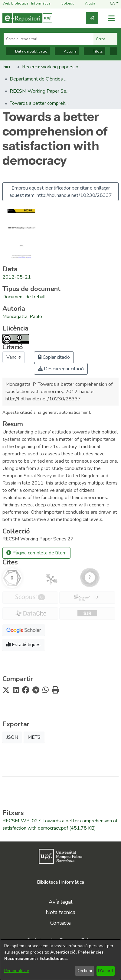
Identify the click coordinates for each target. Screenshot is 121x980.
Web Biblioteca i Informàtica (26, 3)
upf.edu (64, 3)
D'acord (105, 971)
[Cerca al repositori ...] (49, 39)
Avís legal (61, 902)
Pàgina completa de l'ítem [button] (36, 553)
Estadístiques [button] (23, 645)
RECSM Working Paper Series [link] (40, 91)
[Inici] (27, 18)
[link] (92, 18)
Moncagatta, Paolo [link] (22, 317)
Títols (95, 51)
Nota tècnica (60, 912)
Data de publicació (28, 51)
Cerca (105, 39)
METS (34, 737)
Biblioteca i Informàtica (60, 882)
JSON (12, 737)
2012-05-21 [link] (17, 277)
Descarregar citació (61, 369)
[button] (114, 3)
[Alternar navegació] (111, 18)
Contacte (60, 923)
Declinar (85, 971)
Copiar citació (54, 357)
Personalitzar (17, 971)
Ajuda (87, 3)
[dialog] (60, 960)
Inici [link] (6, 67)
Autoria (67, 51)
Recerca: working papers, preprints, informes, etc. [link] (52, 67)
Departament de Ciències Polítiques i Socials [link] (40, 79)
